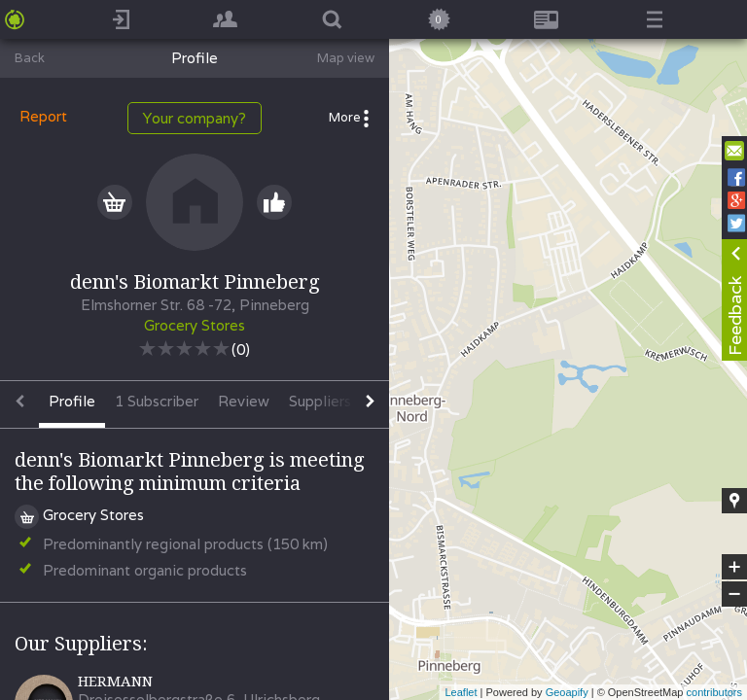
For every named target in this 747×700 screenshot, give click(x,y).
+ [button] (735, 567)
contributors (714, 692)
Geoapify (567, 692)
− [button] (734, 594)
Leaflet (461, 692)
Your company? (195, 118)
